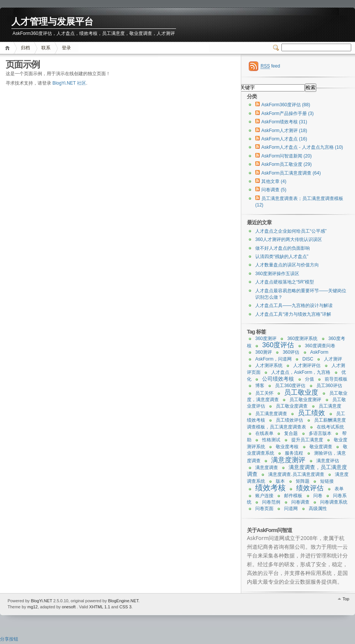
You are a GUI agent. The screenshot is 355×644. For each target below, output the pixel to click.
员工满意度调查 (271, 414)
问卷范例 (271, 502)
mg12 (33, 607)
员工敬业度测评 (305, 400)
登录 (66, 48)
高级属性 (318, 509)
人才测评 (333, 359)
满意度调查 (267, 468)
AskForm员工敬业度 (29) (287, 164)
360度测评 (266, 339)
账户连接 (264, 496)
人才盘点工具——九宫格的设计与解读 (294, 305)
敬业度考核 (287, 447)
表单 (339, 489)
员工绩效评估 (289, 420)
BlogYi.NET (41, 601)
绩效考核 (270, 488)
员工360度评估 (290, 386)
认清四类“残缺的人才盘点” (282, 257)
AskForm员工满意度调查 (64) (291, 173)
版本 (280, 481)
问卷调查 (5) (274, 190)
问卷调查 (300, 502)
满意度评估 (328, 461)
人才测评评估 (307, 365)
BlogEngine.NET (123, 601)
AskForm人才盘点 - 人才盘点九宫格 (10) (302, 147)
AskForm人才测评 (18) (284, 131)
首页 (9, 48)
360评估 (291, 352)
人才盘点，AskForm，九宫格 (301, 372)
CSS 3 (126, 607)
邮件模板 (293, 496)
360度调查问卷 (320, 346)
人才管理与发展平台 (52, 22)
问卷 (318, 496)
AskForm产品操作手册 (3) (287, 113)
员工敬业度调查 (292, 406)
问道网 (291, 509)
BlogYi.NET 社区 (69, 83)
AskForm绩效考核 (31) (284, 122)
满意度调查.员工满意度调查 (296, 474)
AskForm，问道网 (273, 359)
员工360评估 (329, 386)
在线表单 (264, 433)
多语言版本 (320, 433)
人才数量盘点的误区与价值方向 (287, 265)
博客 (260, 386)
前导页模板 (336, 379)
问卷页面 (264, 509)
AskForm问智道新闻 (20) (287, 156)
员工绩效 (311, 413)
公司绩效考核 (278, 379)
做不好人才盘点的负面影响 (283, 248)
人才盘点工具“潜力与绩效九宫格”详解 (293, 314)
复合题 (291, 433)
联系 (46, 48)
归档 (25, 48)
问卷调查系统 (334, 502)
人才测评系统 (269, 365)
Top (346, 599)
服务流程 (294, 453)
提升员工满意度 (307, 440)
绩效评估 (310, 488)
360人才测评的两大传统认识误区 (289, 239)
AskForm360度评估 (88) (286, 105)
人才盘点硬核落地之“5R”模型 (285, 282)
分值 (309, 379)
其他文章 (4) (274, 181)
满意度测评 (288, 460)
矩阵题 (303, 481)
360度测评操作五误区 (277, 274)
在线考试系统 (330, 427)
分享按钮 (9, 639)
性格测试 (271, 440)
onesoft (69, 607)
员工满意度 (330, 406)
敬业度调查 (321, 447)
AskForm (319, 352)
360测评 (264, 352)
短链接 (327, 481)
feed (270, 66)
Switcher (277, 48)
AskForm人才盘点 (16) (284, 139)
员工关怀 (264, 393)
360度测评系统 (302, 339)
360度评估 (278, 345)
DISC (308, 359)
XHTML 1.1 (100, 607)
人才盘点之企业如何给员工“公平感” (291, 231)
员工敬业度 (301, 392)
